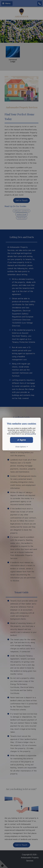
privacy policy (30, 434)
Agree (22, 440)
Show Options (21, 447)
